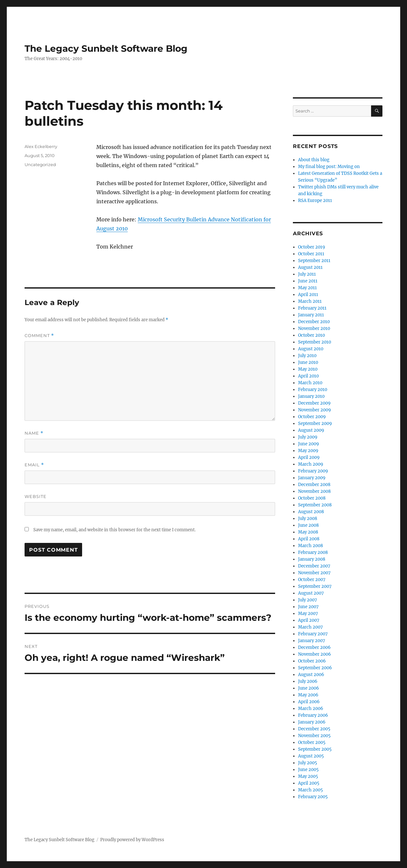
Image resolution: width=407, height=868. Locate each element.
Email (34, 465)
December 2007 (314, 566)
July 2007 (308, 600)
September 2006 (315, 668)
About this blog (314, 160)
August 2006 (311, 675)
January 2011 (311, 315)
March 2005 (311, 790)
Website (36, 496)
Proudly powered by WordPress (132, 840)
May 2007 (308, 614)
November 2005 (314, 736)
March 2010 (310, 383)
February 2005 (313, 797)
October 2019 (312, 247)
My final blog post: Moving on (329, 167)
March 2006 (311, 709)
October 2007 (312, 580)
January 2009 (312, 478)
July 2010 (307, 356)
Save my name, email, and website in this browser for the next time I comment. (114, 530)
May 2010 (308, 369)
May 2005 (308, 776)
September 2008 (315, 505)
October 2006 (312, 661)
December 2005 (314, 729)
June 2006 (309, 688)
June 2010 (308, 362)
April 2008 (309, 539)
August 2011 (310, 267)
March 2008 (311, 546)
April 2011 (308, 295)
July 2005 (308, 763)
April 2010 (308, 376)
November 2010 (314, 328)
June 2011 (308, 281)
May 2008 (308, 532)
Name (34, 433)
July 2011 (307, 274)
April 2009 (309, 457)
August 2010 (311, 349)
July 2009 (308, 437)
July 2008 (308, 519)
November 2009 (315, 410)
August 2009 (311, 430)
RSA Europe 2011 (315, 201)
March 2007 (311, 627)
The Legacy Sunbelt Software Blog (106, 48)
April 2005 (309, 783)
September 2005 (315, 749)
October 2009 (312, 417)
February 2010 (313, 390)
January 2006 (312, 722)
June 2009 (309, 444)
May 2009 (308, 451)
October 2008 (312, 498)
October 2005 (312, 742)
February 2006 (313, 715)
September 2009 (315, 423)
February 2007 (313, 634)
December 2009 (314, 403)
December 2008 (314, 485)
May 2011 (307, 288)
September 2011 (314, 261)
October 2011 (311, 254)
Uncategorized (40, 164)
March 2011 (310, 301)
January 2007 (312, 641)
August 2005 (311, 756)
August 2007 (311, 593)
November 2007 (314, 573)
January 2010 (311, 396)
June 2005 (308, 770)
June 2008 (308, 525)
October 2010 (311, 335)
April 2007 (309, 620)
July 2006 (308, 681)
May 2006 (308, 695)
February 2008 (313, 552)
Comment (39, 336)
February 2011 (312, 308)
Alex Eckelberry (41, 146)
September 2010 (315, 342)
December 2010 (314, 322)
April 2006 (309, 702)
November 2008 (314, 491)
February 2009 (313, 471)
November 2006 (315, 654)
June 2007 (308, 607)
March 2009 (311, 464)
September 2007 (315, 586)
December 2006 (314, 647)
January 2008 (312, 559)
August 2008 (311, 512)
